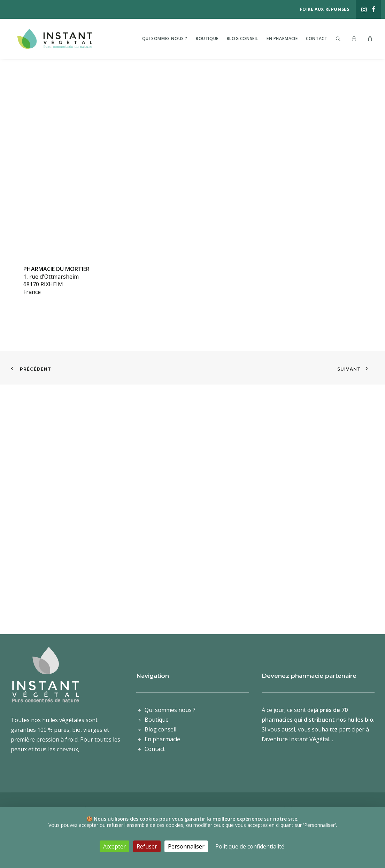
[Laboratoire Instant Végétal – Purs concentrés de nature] (59, 38)
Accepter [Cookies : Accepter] (114, 846)
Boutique (207, 38)
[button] (364, 9)
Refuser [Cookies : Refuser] (147, 846)
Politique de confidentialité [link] (250, 846)
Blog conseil (242, 38)
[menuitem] (364, 9)
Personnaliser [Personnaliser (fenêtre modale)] (186, 846)
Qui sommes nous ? (165, 38)
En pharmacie (282, 38)
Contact (317, 38)
